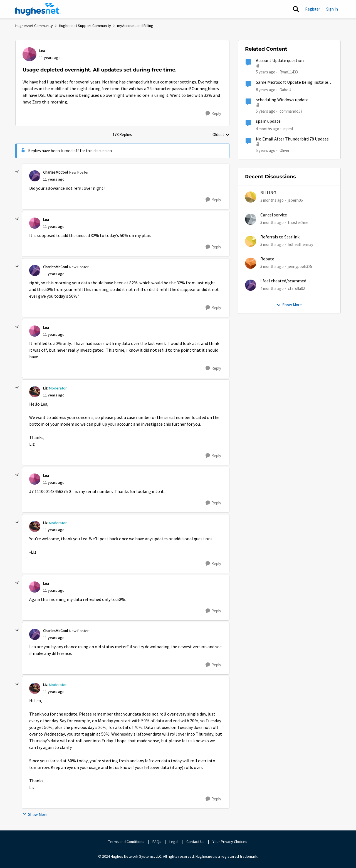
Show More (35, 814)
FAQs (157, 842)
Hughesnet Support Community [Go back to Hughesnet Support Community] (85, 26)
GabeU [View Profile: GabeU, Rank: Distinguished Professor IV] (285, 89)
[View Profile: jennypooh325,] (251, 263)
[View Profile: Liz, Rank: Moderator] (35, 392)
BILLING (268, 193)
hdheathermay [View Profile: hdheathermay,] (301, 244)
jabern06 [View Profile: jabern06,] (295, 200)
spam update (268, 121)
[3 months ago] (272, 200)
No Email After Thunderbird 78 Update (292, 139)
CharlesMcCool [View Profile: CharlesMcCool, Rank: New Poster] (55, 172)
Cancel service (274, 215)
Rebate (267, 259)
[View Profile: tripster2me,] (251, 219)
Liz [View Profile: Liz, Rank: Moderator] (45, 388)
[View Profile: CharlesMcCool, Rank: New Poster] (35, 176)
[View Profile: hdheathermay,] (251, 241)
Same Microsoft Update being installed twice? (293, 82)
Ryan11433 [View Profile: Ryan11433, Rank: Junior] (289, 72)
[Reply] (213, 114)
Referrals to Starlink (280, 237)
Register (313, 9)
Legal (174, 842)
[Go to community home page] (38, 9)
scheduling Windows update (282, 100)
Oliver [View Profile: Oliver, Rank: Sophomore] (285, 150)
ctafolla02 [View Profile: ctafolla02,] (296, 288)
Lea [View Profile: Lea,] (42, 51)
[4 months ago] (272, 289)
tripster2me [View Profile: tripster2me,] (298, 222)
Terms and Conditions (126, 842)
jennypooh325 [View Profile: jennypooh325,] (300, 266)
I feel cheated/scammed (283, 281)
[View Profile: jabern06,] (251, 197)
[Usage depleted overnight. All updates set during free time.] (54, 179)
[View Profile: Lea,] (29, 54)
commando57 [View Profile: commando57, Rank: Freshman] (291, 111)
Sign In (332, 9)
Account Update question (280, 61)
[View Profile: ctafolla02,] (251, 285)
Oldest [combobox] (221, 135)
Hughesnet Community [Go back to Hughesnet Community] (34, 26)
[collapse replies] (17, 172)
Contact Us (195, 842)
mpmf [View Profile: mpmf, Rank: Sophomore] (288, 129)
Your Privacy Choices (230, 842)
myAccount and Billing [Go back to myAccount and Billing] (135, 26)
